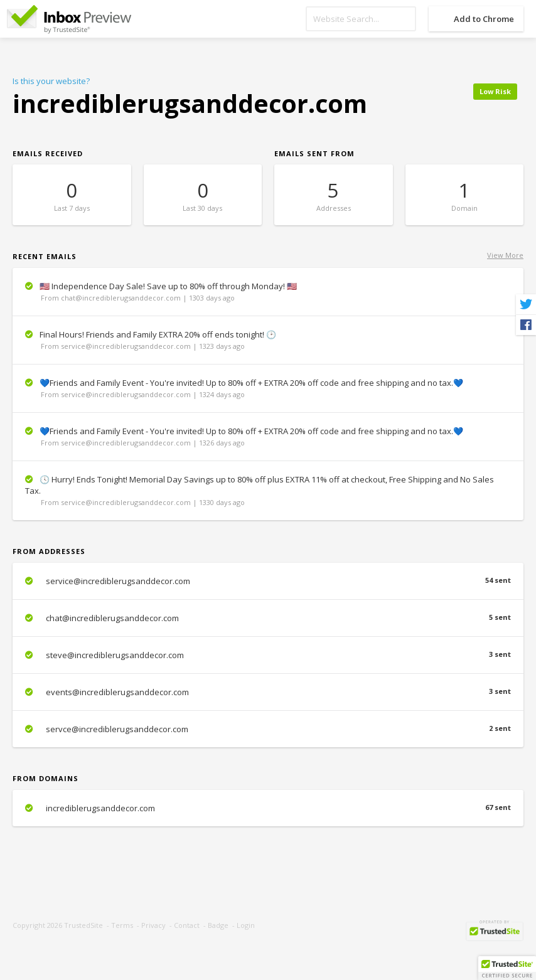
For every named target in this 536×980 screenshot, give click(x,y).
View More (505, 255)
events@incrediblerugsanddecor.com (268, 692)
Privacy (153, 925)
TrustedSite (83, 925)
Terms (122, 925)
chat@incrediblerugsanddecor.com (268, 618)
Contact (187, 925)
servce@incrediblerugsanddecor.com (268, 729)
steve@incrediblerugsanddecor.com (268, 655)
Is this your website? (51, 81)
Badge (218, 925)
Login (246, 925)
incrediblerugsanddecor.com (268, 808)
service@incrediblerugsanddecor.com (268, 581)
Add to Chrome (484, 19)
